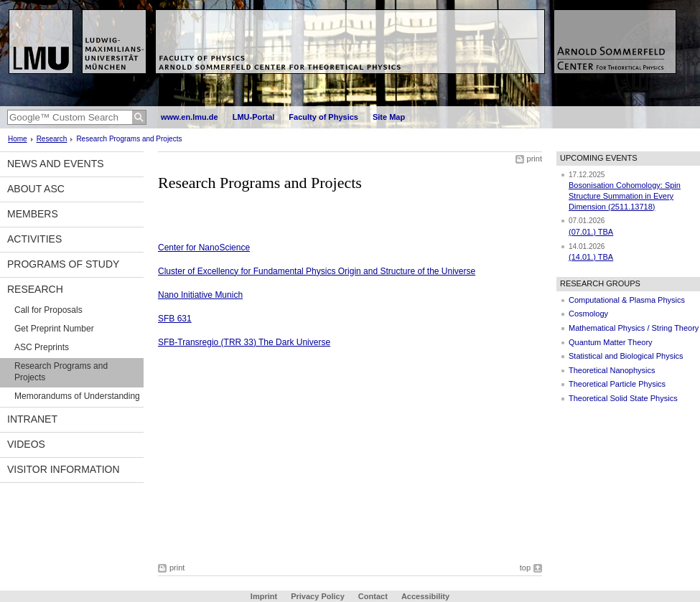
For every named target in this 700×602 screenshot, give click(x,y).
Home (18, 139)
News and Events (56, 164)
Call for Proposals (48, 310)
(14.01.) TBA (591, 257)
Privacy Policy (318, 596)
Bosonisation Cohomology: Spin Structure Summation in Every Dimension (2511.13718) (625, 196)
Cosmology (588, 314)
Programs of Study (63, 264)
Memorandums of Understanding (77, 396)
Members (33, 214)
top (525, 568)
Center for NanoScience (204, 248)
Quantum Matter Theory (611, 342)
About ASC (36, 189)
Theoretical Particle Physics (617, 384)
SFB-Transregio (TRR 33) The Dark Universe (244, 342)
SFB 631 (175, 319)
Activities (34, 239)
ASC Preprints (42, 347)
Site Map (389, 117)
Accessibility (425, 596)
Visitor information (64, 469)
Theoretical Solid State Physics (623, 398)
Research (52, 139)
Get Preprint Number (54, 329)
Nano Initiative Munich (200, 295)
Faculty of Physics (323, 117)
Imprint (264, 596)
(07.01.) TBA (591, 232)
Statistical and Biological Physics (626, 356)
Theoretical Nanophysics (612, 370)
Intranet (32, 419)
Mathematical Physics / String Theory (634, 328)
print (535, 159)
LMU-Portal (254, 117)
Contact (373, 596)
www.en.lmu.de (190, 117)
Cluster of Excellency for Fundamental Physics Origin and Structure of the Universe (317, 271)
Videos (26, 444)
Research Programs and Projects (61, 372)
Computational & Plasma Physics (627, 300)
